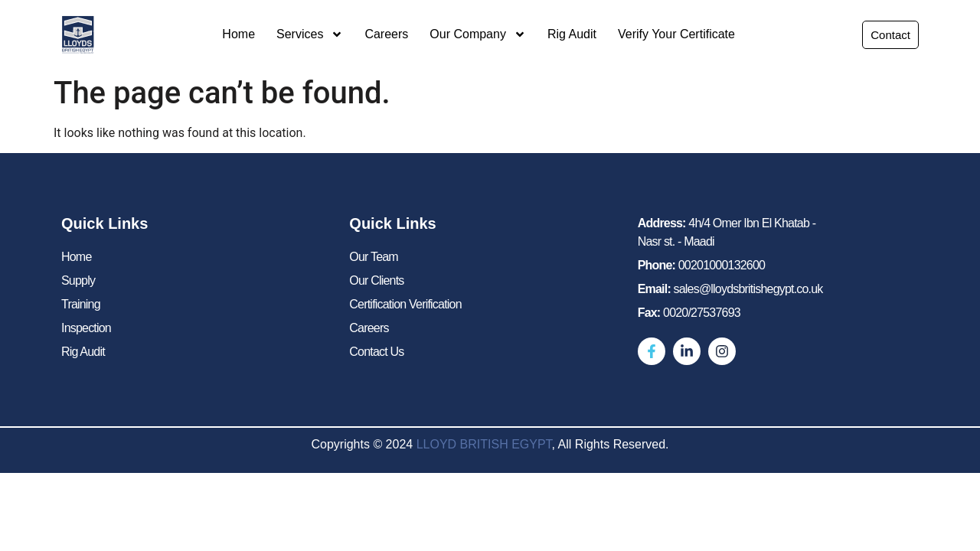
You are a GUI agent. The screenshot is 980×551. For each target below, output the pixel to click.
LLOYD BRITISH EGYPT (484, 444)
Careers (386, 34)
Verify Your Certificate (676, 34)
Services (310, 34)
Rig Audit (572, 34)
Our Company (478, 34)
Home (238, 34)
